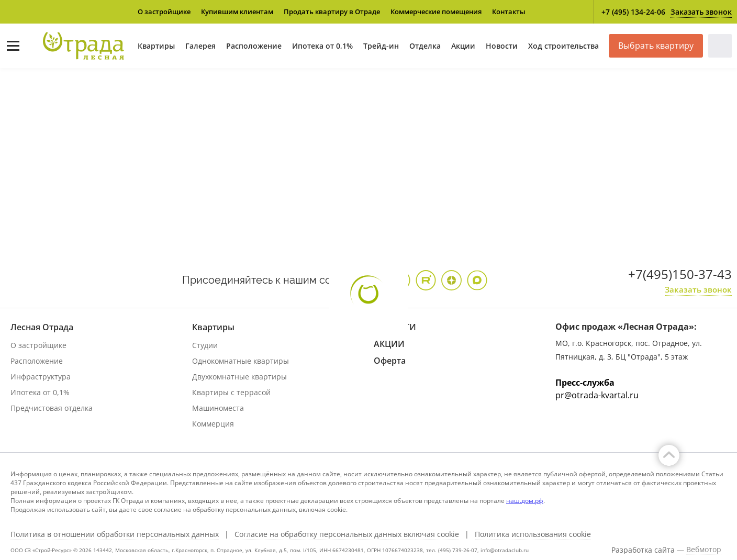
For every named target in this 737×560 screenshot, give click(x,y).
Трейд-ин (381, 46)
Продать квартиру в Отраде (332, 12)
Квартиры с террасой (231, 392)
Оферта (390, 361)
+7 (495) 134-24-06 (633, 12)
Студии (205, 345)
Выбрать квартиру (656, 46)
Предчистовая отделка (52, 408)
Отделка (425, 46)
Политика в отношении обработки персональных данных (115, 534)
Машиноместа (218, 408)
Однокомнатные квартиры (241, 361)
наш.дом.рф (525, 501)
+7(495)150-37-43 (680, 274)
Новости (502, 46)
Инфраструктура (41, 377)
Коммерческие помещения (436, 12)
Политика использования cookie (533, 534)
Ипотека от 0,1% (322, 46)
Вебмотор (704, 550)
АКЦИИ (389, 344)
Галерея (200, 46)
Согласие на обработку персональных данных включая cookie (347, 534)
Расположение (254, 46)
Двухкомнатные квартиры (239, 377)
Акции (463, 46)
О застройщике (164, 12)
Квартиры (156, 46)
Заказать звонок (701, 12)
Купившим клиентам (237, 12)
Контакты (509, 12)
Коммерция (213, 424)
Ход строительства (563, 46)
